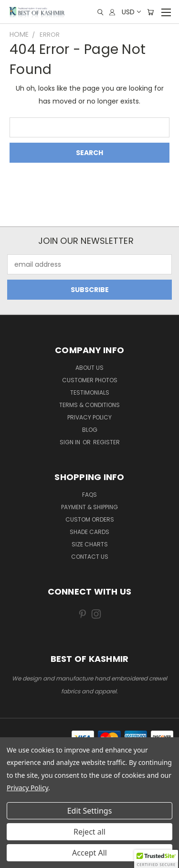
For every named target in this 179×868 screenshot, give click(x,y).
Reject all (89, 832)
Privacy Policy (89, 417)
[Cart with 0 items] (150, 12)
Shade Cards (89, 532)
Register (106, 442)
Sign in (71, 442)
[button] (156, 859)
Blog (90, 430)
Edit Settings (90, 811)
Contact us (90, 557)
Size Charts (90, 544)
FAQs (89, 495)
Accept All (89, 853)
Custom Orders (90, 519)
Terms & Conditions (89, 405)
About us (89, 368)
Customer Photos (90, 380)
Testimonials (90, 392)
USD (131, 12)
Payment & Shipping (89, 507)
